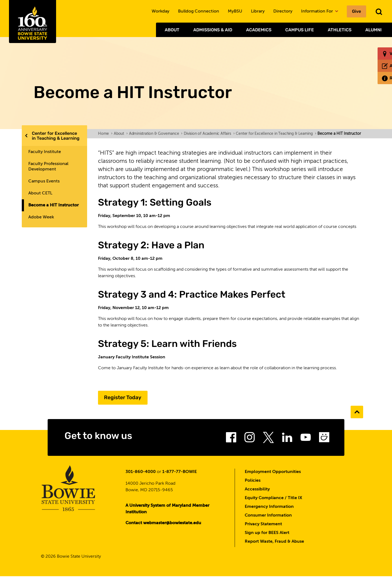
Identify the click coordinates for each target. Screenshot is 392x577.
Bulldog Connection (199, 11)
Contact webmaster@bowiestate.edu (163, 524)
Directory (283, 11)
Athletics (340, 30)
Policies (253, 481)
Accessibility (257, 490)
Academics (259, 30)
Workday (160, 11)
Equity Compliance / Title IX (273, 499)
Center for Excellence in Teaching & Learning (56, 136)
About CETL (40, 193)
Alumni (373, 30)
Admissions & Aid (213, 30)
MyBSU (235, 11)
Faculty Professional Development (48, 167)
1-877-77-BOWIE (180, 472)
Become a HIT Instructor (53, 205)
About (172, 30)
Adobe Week (41, 217)
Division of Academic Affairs (209, 134)
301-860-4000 (141, 472)
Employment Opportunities (273, 472)
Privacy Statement (263, 525)
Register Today (125, 398)
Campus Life (300, 30)
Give (356, 11)
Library (258, 11)
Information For (320, 11)
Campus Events (44, 181)
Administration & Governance (156, 134)
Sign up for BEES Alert (267, 533)
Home (105, 134)
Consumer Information (268, 516)
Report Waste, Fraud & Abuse (274, 542)
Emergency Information (269, 507)
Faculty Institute (45, 152)
